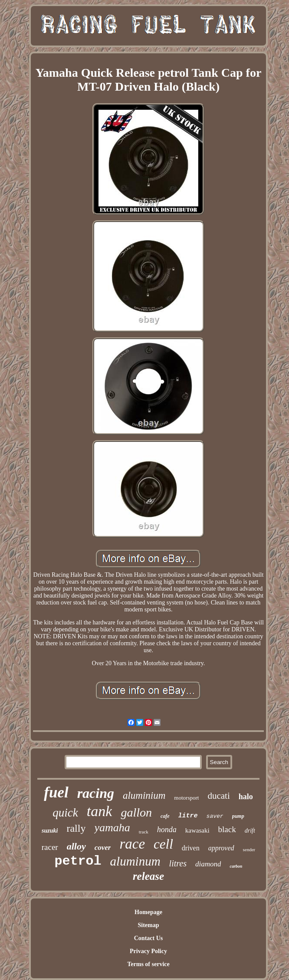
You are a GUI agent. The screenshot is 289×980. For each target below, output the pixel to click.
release (148, 876)
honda (167, 830)
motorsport (186, 798)
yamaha (112, 828)
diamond (208, 864)
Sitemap (148, 925)
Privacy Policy (148, 951)
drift (250, 831)
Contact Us (149, 938)
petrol (78, 861)
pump (238, 816)
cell (163, 844)
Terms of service (148, 964)
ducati (218, 796)
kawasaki (197, 830)
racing (96, 793)
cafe (165, 816)
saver (215, 816)
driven (191, 848)
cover (103, 848)
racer (50, 847)
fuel (56, 792)
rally (76, 828)
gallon (136, 812)
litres (178, 863)
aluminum (135, 861)
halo (246, 797)
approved (221, 848)
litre (188, 816)
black (227, 829)
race (132, 844)
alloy (76, 846)
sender (249, 849)
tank (100, 811)
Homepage (148, 912)
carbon (236, 866)
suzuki (50, 831)
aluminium (144, 795)
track (144, 832)
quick (65, 813)
